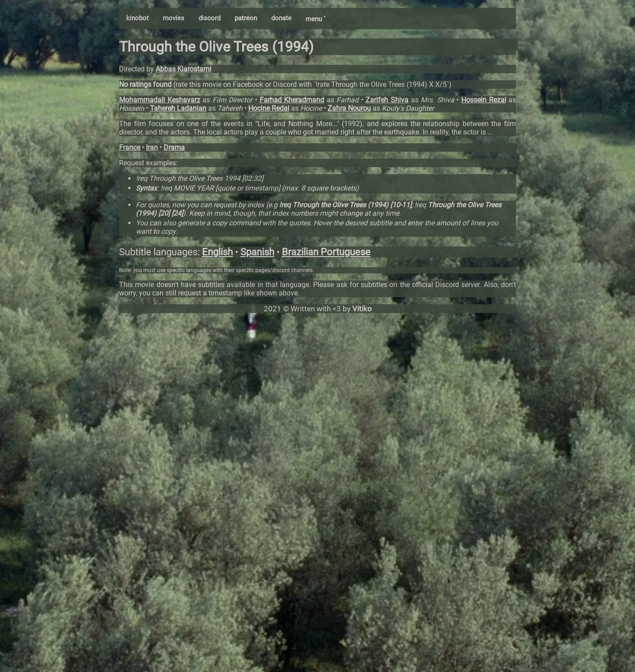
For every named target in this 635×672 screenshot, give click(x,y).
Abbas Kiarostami (183, 69)
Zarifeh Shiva (387, 100)
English (217, 252)
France (130, 147)
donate (281, 18)
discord (209, 18)
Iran (152, 147)
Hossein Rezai (484, 100)
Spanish (257, 252)
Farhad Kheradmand (292, 100)
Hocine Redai (269, 108)
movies (174, 18)
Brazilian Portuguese (326, 252)
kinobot (137, 18)
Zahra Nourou (349, 108)
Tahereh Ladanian (178, 108)
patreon (246, 18)
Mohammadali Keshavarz (160, 100)
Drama (174, 147)
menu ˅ (316, 19)
